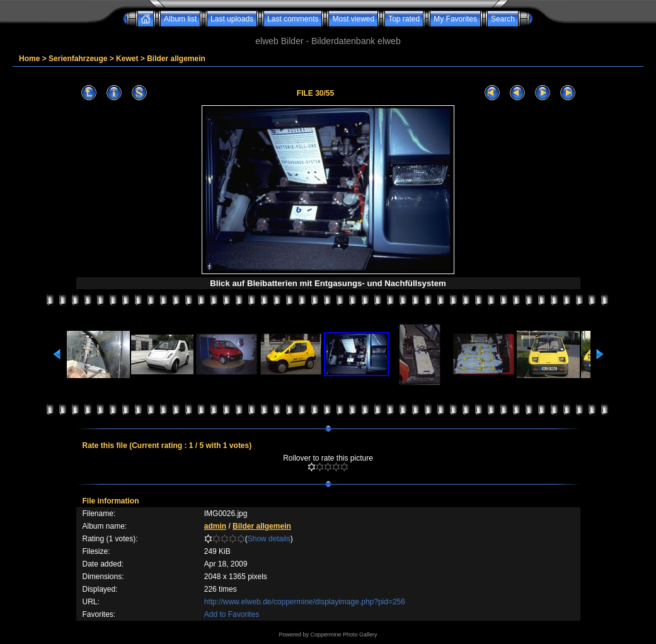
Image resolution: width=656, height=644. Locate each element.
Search (503, 19)
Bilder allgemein (176, 59)
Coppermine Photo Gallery (343, 635)
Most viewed (353, 19)
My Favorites (455, 19)
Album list (180, 19)
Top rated (404, 19)
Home (29, 59)
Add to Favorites (232, 614)
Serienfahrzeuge (78, 59)
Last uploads (232, 19)
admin (215, 526)
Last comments (293, 19)
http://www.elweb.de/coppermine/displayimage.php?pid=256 (305, 602)
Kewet (127, 59)
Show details (269, 539)
